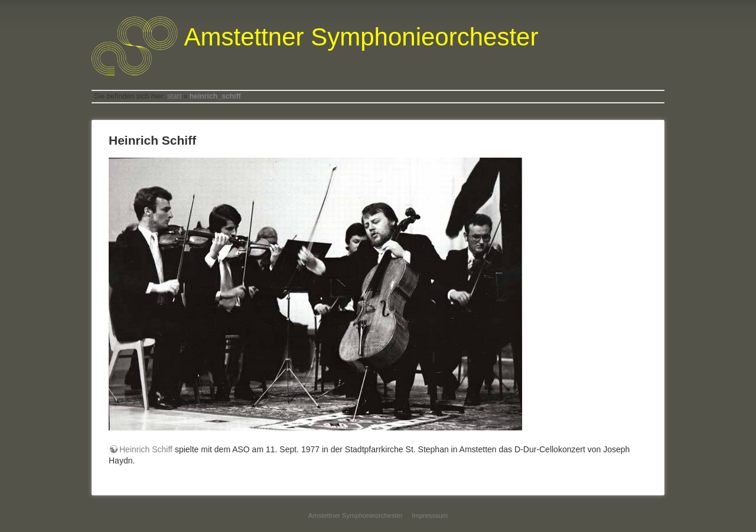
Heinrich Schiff (146, 449)
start (174, 96)
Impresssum (430, 515)
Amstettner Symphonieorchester (356, 515)
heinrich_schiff (215, 96)
